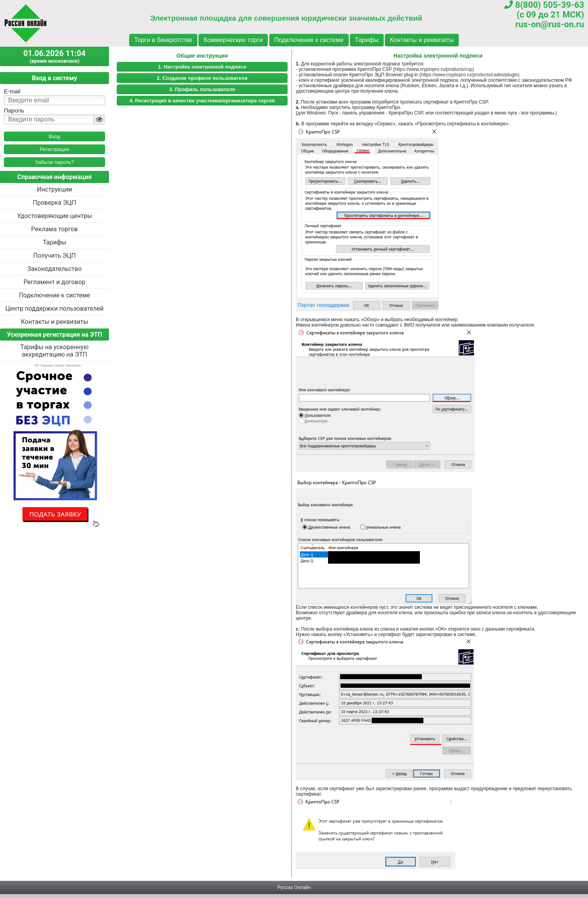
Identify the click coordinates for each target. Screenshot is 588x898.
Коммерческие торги (233, 40)
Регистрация (54, 149)
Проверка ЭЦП (54, 203)
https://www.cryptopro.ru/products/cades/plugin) (470, 75)
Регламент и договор (54, 282)
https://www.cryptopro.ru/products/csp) (434, 69)
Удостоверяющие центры (55, 216)
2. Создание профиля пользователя (202, 78)
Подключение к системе (309, 40)
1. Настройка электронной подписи (202, 67)
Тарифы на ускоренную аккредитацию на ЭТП (54, 351)
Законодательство (54, 269)
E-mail (12, 91)
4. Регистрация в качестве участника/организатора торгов (202, 101)
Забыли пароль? (54, 162)
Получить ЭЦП (54, 256)
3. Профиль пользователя (202, 89)
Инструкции (54, 189)
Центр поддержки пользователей (54, 308)
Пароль (14, 110)
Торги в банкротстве (163, 40)
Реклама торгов (54, 229)
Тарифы (367, 40)
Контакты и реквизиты (422, 40)
